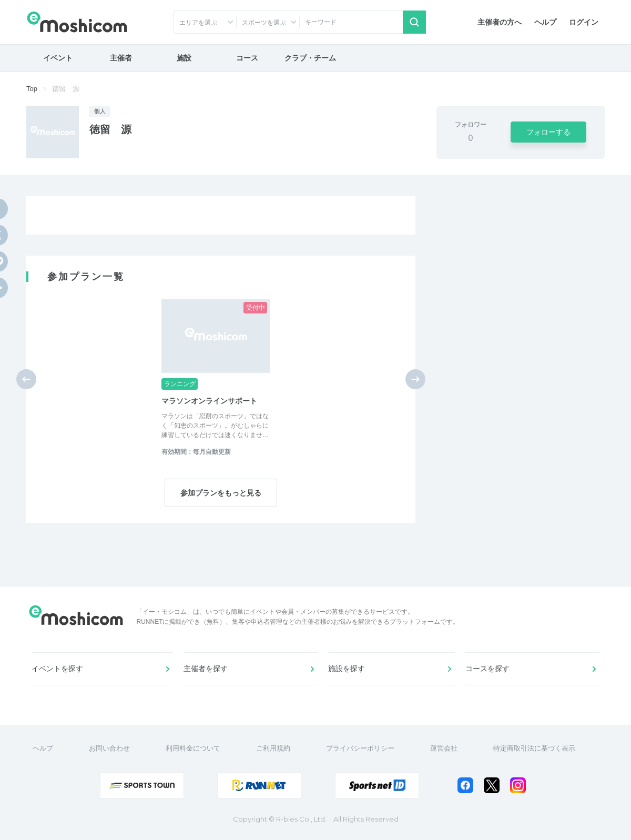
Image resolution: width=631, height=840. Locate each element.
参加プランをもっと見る (221, 493)
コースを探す (487, 669)
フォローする (548, 132)
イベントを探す (57, 669)
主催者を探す (206, 669)
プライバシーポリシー (360, 748)
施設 (184, 58)
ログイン (584, 22)
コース (247, 58)
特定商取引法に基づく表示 (534, 748)
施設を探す (347, 669)
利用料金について (193, 748)
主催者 (121, 58)
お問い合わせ (109, 748)
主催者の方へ (500, 22)
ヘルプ (545, 22)
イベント (58, 58)
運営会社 (444, 748)
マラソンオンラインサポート (209, 401)
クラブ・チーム (310, 58)
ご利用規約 (273, 748)
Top (32, 89)
